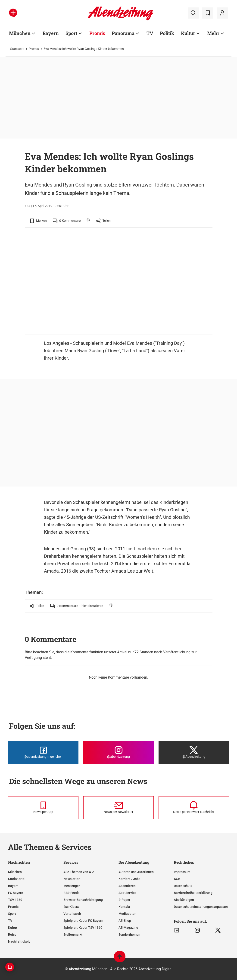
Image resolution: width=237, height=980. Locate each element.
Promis (34, 49)
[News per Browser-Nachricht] (194, 808)
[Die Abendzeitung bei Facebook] (43, 752)
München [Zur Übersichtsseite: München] (20, 33)
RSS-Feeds (71, 893)
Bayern (13, 886)
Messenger (72, 886)
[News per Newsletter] (118, 808)
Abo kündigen (184, 900)
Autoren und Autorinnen (136, 872)
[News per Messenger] (43, 808)
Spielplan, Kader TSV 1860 (83, 928)
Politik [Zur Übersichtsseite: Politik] (167, 33)
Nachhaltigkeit (19, 941)
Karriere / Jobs (129, 879)
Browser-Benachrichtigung (83, 900)
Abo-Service (127, 893)
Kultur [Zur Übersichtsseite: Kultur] (188, 33)
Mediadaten (127, 914)
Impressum (182, 872)
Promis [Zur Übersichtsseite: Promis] (97, 33)
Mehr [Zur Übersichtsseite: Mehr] (213, 33)
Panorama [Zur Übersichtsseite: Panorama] (123, 33)
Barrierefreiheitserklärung (193, 893)
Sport (12, 914)
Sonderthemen (129, 935)
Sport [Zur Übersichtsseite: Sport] (71, 33)
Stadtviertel (17, 879)
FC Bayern (16, 893)
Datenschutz (183, 886)
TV (10, 921)
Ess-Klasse (72, 907)
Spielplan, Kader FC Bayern (83, 921)
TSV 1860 (15, 900)
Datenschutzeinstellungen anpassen (201, 907)
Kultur (13, 928)
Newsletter (72, 879)
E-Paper (124, 900)
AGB (177, 879)
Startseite (17, 49)
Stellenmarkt (73, 935)
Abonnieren (127, 886)
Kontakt (124, 907)
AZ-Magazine (128, 928)
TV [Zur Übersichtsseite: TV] (150, 33)
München (15, 872)
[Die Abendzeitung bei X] (194, 752)
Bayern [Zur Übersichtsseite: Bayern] (51, 33)
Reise (12, 935)
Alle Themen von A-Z (79, 872)
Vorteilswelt (72, 914)
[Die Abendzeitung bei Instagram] (118, 752)
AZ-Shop (125, 921)
